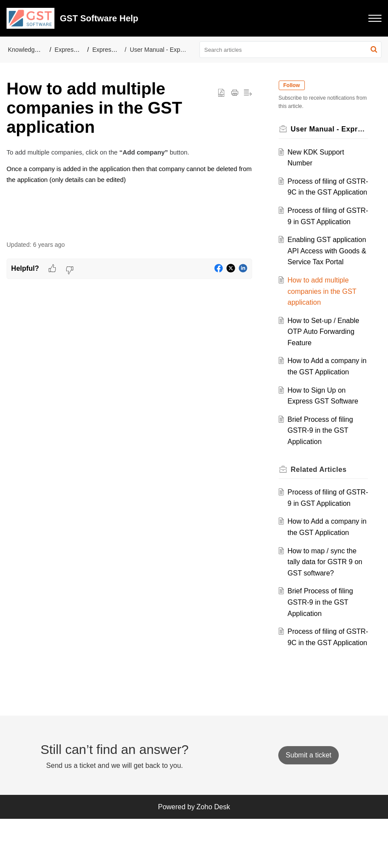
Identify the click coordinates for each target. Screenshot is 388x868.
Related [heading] (320, 503)
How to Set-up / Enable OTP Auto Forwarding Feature (325, 365)
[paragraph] (129, 172)
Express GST (110, 50)
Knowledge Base (31, 50)
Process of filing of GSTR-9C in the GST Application (322, 192)
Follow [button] (293, 85)
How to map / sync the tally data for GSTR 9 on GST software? (327, 606)
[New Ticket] (309, 804)
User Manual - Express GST (168, 50)
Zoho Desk (213, 856)
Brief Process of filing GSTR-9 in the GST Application (322, 464)
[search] (290, 50)
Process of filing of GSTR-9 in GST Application (318, 233)
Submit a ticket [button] (309, 804)
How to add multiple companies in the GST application (324, 325)
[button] (375, 18)
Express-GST (73, 50)
